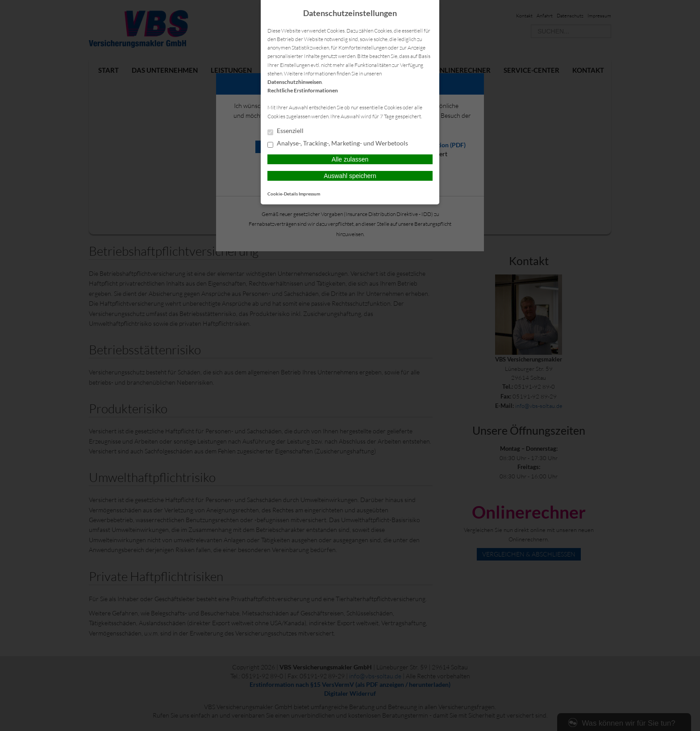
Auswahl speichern (350, 176)
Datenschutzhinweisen (295, 82)
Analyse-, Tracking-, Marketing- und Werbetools (338, 144)
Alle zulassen (350, 159)
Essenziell (285, 131)
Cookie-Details (283, 194)
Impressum (309, 194)
